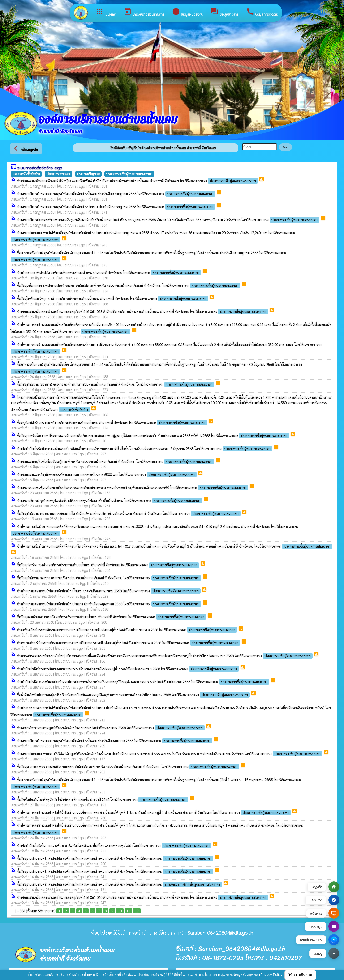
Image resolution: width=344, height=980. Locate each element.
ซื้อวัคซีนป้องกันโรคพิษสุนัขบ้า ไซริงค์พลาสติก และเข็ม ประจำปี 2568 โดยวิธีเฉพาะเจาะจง (103, 799)
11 (128, 911)
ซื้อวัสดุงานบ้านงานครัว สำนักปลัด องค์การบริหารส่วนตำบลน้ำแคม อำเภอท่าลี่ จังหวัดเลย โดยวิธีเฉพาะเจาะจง (116, 858)
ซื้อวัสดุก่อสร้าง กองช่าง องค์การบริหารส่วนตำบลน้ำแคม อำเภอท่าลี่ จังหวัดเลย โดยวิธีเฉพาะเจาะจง (109, 565)
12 (137, 911)
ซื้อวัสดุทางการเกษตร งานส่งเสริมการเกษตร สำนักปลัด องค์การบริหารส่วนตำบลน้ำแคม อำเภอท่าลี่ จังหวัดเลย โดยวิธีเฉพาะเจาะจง (129, 767)
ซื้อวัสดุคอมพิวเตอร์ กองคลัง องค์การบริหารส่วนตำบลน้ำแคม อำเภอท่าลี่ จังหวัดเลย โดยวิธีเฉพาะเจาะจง (112, 617)
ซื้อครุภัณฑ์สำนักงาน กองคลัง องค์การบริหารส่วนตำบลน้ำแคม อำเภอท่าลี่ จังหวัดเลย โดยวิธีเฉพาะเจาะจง (113, 423)
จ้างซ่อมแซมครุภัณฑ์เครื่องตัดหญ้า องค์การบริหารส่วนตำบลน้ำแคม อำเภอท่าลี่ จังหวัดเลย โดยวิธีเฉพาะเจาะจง (116, 461)
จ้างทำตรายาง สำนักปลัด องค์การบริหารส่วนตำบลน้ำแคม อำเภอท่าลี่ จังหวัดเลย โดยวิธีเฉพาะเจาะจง (110, 272)
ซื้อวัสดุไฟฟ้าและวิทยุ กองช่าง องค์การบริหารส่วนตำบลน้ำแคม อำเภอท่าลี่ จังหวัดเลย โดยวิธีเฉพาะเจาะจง (113, 298)
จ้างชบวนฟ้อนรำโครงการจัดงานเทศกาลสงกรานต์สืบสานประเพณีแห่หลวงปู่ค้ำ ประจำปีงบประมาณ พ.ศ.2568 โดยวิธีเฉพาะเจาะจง (129, 643)
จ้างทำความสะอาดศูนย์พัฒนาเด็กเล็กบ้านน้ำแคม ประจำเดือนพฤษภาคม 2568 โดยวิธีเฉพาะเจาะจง (109, 591)
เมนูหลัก (106, 12)
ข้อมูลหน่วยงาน (188, 12)
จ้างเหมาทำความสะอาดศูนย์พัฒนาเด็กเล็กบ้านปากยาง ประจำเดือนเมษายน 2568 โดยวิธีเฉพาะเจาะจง (111, 728)
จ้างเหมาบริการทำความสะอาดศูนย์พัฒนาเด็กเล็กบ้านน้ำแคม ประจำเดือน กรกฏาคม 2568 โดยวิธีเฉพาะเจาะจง (117, 194)
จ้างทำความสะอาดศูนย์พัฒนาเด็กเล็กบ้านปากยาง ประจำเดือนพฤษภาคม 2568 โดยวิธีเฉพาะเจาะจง (110, 604)
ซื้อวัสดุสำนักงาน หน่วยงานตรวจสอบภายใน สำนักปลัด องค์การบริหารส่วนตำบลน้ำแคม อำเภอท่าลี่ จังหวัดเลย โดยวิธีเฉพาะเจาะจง (129, 513)
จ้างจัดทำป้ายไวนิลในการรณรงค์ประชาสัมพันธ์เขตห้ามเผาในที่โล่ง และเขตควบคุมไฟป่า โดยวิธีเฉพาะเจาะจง (115, 845)
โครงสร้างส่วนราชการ (144, 12)
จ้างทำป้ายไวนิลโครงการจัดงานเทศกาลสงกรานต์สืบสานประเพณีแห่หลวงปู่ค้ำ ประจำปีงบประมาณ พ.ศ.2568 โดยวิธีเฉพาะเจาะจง (129, 669)
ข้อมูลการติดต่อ (262, 12)
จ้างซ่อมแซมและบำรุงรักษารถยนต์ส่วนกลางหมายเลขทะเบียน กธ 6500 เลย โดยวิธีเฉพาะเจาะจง (107, 474)
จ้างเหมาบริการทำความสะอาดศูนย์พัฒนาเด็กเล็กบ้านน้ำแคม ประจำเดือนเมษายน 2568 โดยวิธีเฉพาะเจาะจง (115, 741)
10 (120, 911)
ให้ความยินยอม (300, 975)
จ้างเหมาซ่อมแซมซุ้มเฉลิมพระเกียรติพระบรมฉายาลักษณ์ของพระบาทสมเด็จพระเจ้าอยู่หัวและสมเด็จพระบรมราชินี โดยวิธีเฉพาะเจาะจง (133, 487)
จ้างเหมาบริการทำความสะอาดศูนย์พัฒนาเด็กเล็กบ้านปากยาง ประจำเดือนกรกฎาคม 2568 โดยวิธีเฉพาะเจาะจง (117, 207)
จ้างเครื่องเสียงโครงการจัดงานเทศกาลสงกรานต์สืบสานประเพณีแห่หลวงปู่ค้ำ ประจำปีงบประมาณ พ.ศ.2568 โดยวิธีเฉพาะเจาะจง (128, 630)
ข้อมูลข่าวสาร (225, 12)
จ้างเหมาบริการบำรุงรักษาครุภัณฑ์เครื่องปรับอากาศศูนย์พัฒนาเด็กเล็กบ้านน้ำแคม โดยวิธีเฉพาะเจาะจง (110, 500)
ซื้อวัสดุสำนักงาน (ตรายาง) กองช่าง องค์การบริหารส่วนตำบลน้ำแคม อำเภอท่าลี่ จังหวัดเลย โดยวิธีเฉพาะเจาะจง (116, 384)
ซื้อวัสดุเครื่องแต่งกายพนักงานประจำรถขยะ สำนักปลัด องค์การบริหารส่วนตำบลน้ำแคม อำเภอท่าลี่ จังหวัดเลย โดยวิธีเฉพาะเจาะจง (129, 285)
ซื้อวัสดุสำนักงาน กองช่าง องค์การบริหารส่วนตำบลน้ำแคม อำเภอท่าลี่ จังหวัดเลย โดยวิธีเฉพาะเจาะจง (110, 578)
